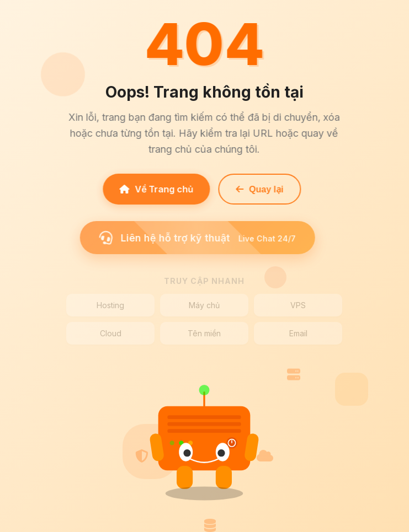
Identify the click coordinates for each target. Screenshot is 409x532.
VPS (298, 305)
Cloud (111, 333)
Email (298, 333)
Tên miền (204, 333)
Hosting (110, 305)
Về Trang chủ (155, 189)
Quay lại (258, 189)
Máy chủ (204, 305)
